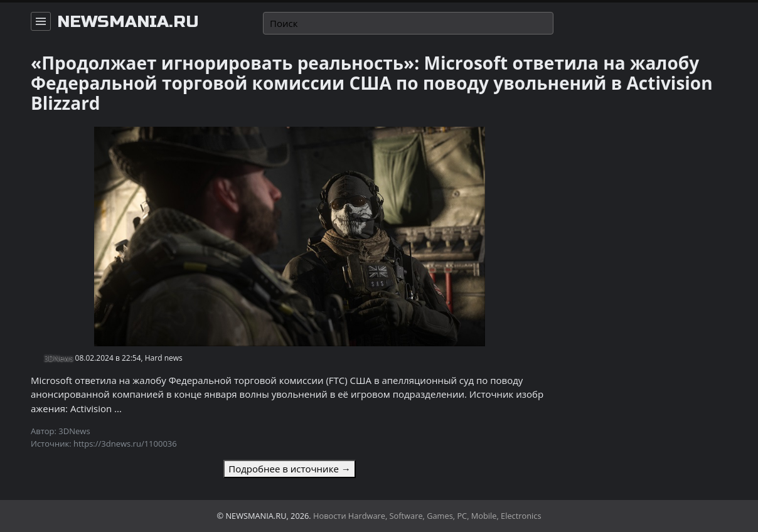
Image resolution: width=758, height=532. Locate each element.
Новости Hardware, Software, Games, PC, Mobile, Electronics (427, 516)
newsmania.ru (128, 22)
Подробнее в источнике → (289, 469)
